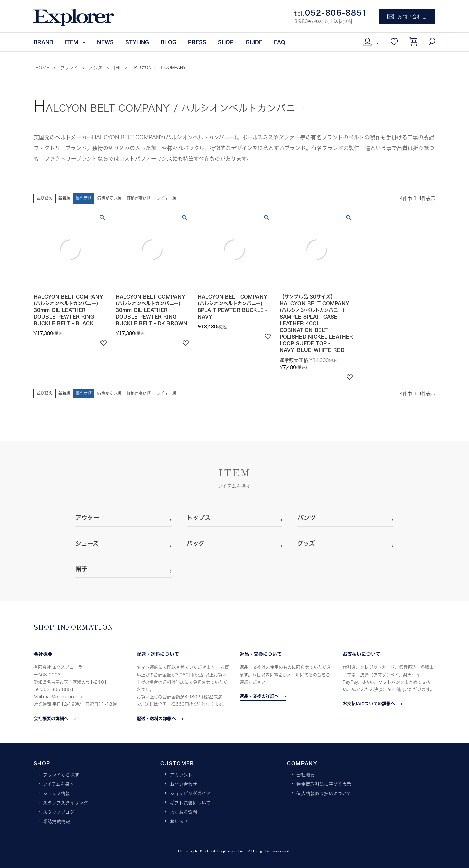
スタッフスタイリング (66, 803)
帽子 (81, 569)
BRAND (43, 42)
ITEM (72, 42)
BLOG (169, 42)
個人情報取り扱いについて (324, 794)
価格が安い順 (109, 198)
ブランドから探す (61, 775)
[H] (117, 68)
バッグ (196, 543)
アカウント (181, 775)
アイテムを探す (59, 784)
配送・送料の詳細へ (156, 718)
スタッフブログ (59, 812)
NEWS (105, 42)
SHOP (226, 42)
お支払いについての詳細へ (369, 703)
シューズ (87, 543)
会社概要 (306, 775)
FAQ (280, 42)
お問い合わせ (184, 784)
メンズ (96, 68)
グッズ (306, 543)
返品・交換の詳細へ (259, 696)
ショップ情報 (56, 794)
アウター (87, 518)
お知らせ (179, 822)
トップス (199, 518)
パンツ (307, 518)
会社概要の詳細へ (51, 718)
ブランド (69, 68)
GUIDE (254, 42)
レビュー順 (166, 198)
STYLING (137, 42)
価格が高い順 (139, 198)
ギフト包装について (190, 803)
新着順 (64, 198)
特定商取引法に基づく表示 (324, 784)
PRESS (197, 42)
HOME (42, 68)
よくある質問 (184, 812)
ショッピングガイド (190, 794)
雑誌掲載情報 (57, 822)
